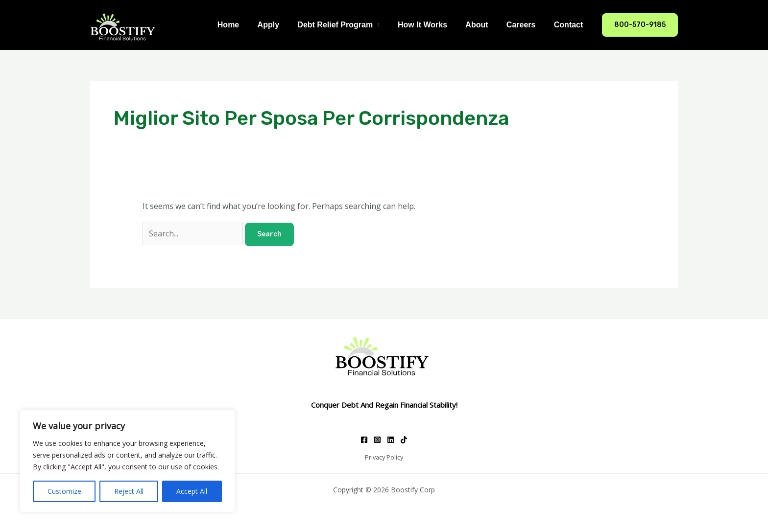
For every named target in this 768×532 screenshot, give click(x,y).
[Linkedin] (391, 440)
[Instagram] (377, 440)
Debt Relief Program (347, 25)
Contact (570, 25)
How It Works (432, 25)
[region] (127, 461)
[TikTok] (404, 440)
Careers (525, 25)
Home (245, 25)
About (483, 25)
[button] (640, 25)
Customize (64, 491)
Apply (283, 25)
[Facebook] (364, 440)
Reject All (129, 491)
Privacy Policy (384, 457)
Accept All (192, 491)
